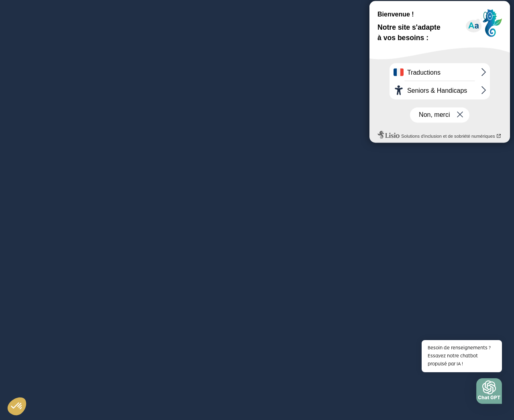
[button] (489, 393)
